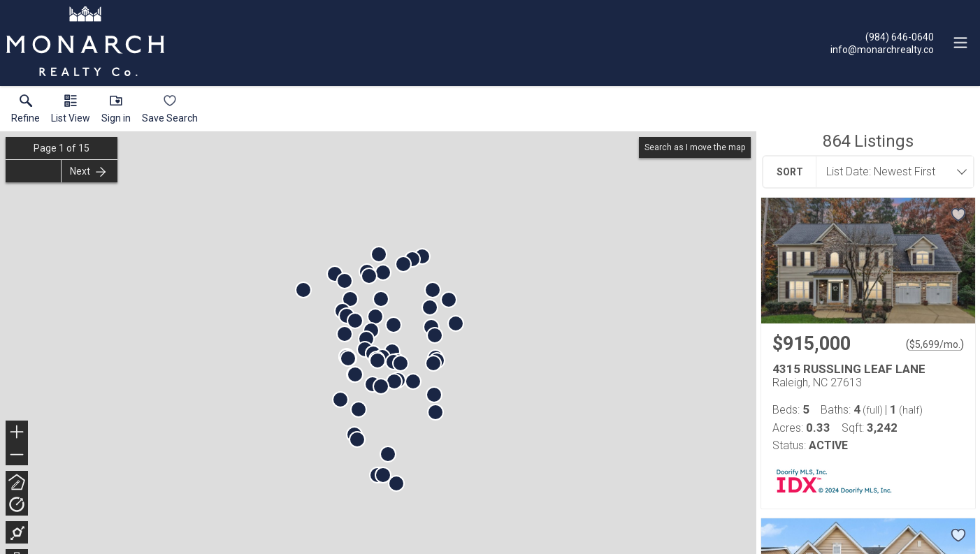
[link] (26, 112)
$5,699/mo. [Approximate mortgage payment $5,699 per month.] (935, 344)
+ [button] (17, 433)
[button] (71, 112)
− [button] (17, 455)
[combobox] (891, 172)
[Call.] (882, 36)
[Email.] (882, 49)
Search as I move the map (695, 147)
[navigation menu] (960, 43)
